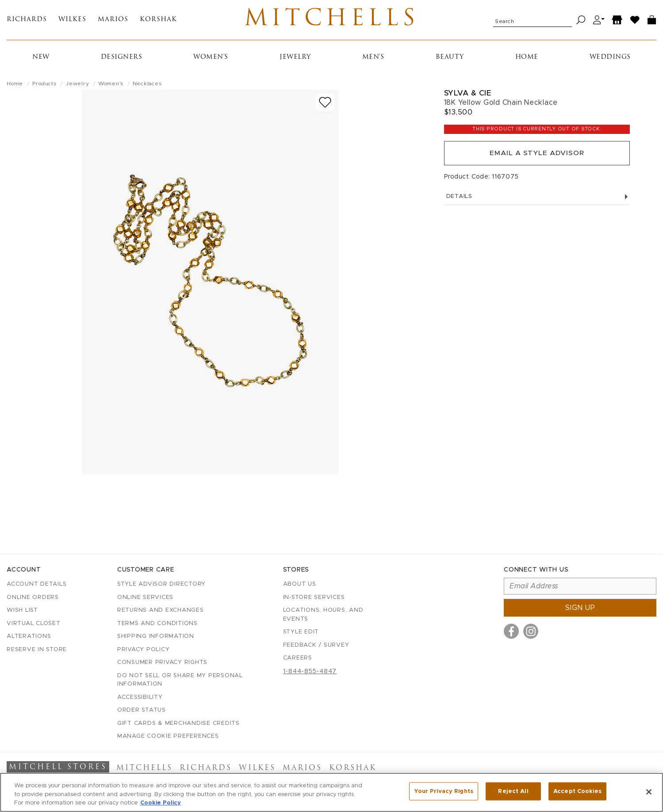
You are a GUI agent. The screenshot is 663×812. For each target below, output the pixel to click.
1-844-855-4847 (310, 671)
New (41, 59)
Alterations (29, 637)
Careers (298, 658)
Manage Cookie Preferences (168, 737)
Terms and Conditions (157, 623)
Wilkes (72, 21)
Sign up (580, 608)
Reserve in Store (37, 650)
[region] (331, 792)
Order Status (142, 711)
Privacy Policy (144, 650)
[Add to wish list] (325, 104)
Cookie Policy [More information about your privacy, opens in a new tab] (161, 803)
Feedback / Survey (316, 645)
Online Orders (33, 597)
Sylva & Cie (468, 95)
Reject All (513, 791)
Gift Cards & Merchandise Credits (178, 723)
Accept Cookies (577, 791)
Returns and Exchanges (161, 611)
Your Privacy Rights (444, 791)
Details (537, 200)
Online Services (145, 597)
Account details (36, 585)
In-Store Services (314, 597)
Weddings (610, 59)
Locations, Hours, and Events (323, 615)
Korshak (158, 21)
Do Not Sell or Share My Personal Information (180, 680)
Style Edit (301, 632)
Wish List (22, 611)
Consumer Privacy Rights (162, 663)
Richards (27, 21)
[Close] (649, 792)
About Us (300, 585)
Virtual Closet (34, 623)
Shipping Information (156, 637)
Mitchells (331, 21)
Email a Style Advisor (537, 156)
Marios (113, 21)
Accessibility (140, 697)
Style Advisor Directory (161, 585)
